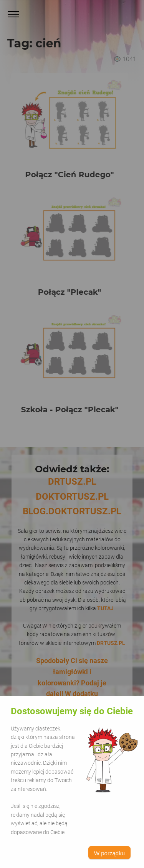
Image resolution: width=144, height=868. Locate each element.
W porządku (109, 853)
